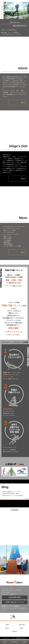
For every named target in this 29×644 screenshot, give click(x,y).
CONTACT (14, 632)
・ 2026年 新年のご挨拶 (9, 493)
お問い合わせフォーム (15, 602)
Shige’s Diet (22, 625)
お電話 (5, 642)
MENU (22, 628)
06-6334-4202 (15, 597)
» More (27, 499)
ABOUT (7, 628)
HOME (7, 625)
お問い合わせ (14, 642)
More (23, 103)
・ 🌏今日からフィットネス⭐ (11, 492)
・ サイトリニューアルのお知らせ (12, 495)
